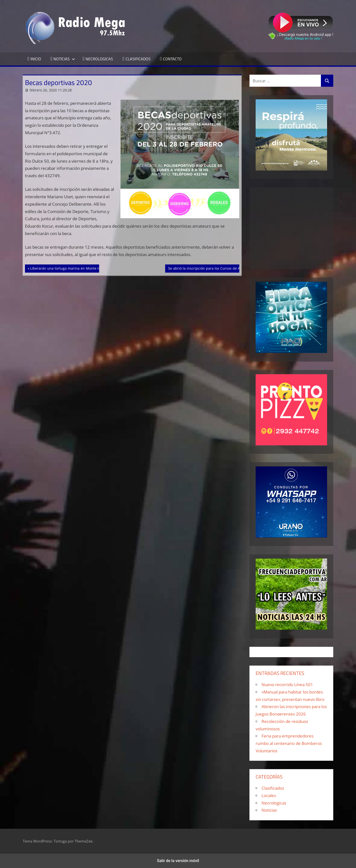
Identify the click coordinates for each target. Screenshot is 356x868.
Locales (269, 795)
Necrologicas (274, 803)
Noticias (269, 810)
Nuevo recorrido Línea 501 (287, 684)
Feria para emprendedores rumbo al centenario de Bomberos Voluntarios (289, 743)
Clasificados (273, 788)
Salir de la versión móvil (178, 861)
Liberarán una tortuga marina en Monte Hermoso (71, 268)
